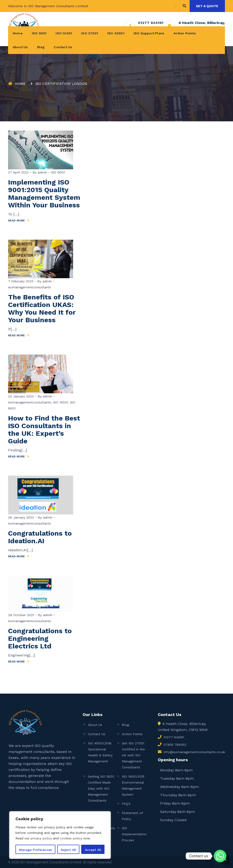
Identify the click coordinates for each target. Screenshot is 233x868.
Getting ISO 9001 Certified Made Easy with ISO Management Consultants (101, 788)
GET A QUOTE (207, 6)
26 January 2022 (21, 517)
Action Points (185, 33)
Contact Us (63, 47)
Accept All (93, 850)
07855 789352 (175, 745)
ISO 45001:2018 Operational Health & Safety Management (100, 752)
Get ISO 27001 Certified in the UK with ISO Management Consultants (133, 755)
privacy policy (41, 838)
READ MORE (19, 221)
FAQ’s (126, 804)
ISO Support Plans (149, 33)
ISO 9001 (39, 33)
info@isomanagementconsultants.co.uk (194, 752)
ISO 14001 (64, 33)
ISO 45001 (116, 33)
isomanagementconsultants (30, 287)
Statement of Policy (132, 816)
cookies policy (71, 838)
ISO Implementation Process (134, 834)
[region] (60, 835)
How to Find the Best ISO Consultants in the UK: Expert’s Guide (44, 430)
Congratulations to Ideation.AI (40, 537)
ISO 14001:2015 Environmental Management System (133, 785)
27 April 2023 (18, 172)
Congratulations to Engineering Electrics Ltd (40, 638)
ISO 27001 (90, 33)
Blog (41, 47)
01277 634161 (151, 23)
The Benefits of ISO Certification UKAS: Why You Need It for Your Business (42, 308)
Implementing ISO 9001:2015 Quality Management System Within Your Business (44, 194)
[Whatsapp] (220, 856)
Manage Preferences (36, 850)
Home (18, 33)
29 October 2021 (21, 615)
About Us (20, 47)
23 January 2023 (21, 396)
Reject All (68, 850)
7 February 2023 (21, 281)
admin (42, 172)
